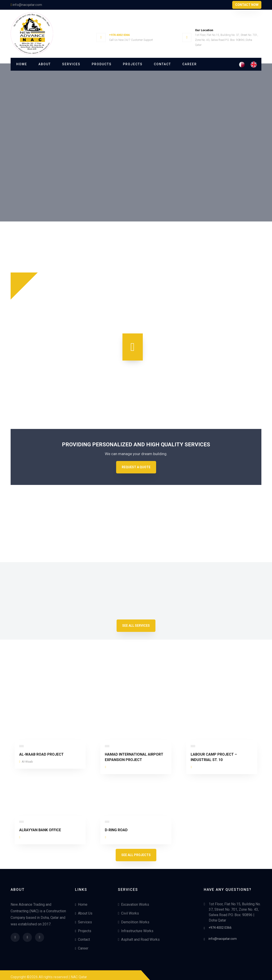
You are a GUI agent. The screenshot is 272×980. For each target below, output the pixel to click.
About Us (84, 909)
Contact (162, 64)
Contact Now (247, 5)
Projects (133, 64)
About (45, 64)
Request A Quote (136, 463)
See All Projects (136, 851)
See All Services (136, 622)
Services (71, 64)
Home (22, 64)
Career (190, 64)
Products (102, 64)
